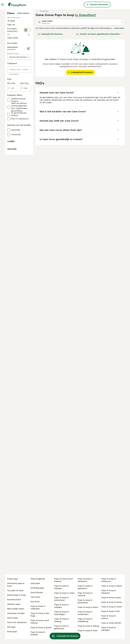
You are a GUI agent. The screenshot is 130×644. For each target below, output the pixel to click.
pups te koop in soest (111, 607)
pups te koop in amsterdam (85, 613)
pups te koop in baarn (88, 607)
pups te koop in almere (109, 617)
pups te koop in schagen (62, 606)
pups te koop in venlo (64, 593)
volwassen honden (16, 613)
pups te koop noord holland (40, 622)
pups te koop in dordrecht (85, 580)
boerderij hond (14, 600)
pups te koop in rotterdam (38, 607)
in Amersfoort (86, 62)
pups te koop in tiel (110, 611)
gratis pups (12, 579)
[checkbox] (9, 111)
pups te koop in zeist (88, 631)
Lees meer (119, 75)
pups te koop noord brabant (63, 580)
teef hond (35, 597)
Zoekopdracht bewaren (50, 81)
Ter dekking (15, 82)
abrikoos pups (14, 604)
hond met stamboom (17, 622)
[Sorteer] (99, 81)
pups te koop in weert (112, 586)
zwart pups (12, 618)
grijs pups (35, 583)
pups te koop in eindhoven (109, 580)
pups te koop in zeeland (85, 594)
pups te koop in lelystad (62, 587)
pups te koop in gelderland (62, 627)
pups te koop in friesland (109, 592)
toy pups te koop (15, 590)
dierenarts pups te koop (16, 585)
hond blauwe (37, 592)
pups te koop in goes (111, 598)
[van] (13, 209)
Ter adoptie (15, 76)
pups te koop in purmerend (85, 601)
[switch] (27, 92)
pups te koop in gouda (41, 628)
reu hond (35, 602)
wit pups (11, 627)
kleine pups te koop (16, 595)
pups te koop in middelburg (85, 620)
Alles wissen (23, 60)
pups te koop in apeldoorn (85, 587)
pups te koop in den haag (40, 615)
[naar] (26, 209)
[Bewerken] (28, 170)
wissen (26, 98)
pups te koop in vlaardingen (62, 613)
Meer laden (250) (23, 159)
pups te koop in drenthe (38, 633)
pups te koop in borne (112, 602)
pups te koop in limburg (62, 620)
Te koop (13, 70)
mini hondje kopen (16, 609)
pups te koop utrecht (111, 623)
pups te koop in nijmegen (109, 629)
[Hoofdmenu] (3, 5)
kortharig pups (37, 588)
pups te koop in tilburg (88, 626)
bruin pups (12, 632)
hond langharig (38, 579)
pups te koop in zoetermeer (62, 599)
